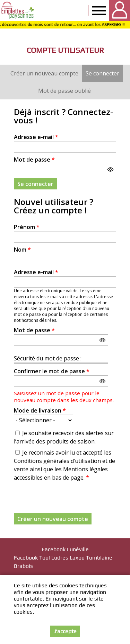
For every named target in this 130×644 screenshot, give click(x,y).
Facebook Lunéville (65, 549)
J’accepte (65, 631)
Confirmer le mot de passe (52, 371)
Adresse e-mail (36, 137)
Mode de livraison (40, 410)
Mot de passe (34, 160)
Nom (22, 250)
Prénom (27, 227)
